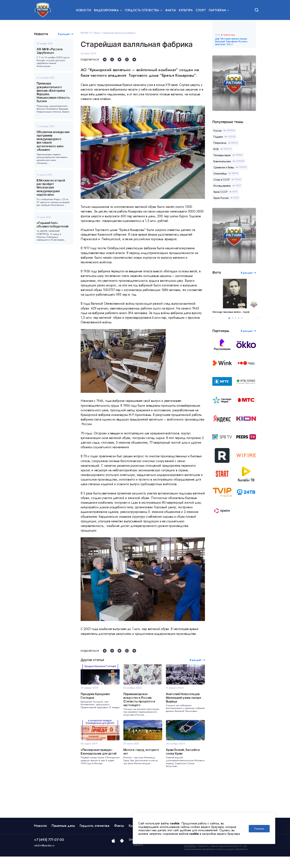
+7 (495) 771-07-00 (49, 851)
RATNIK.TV (86, 33)
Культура (186, 10)
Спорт (201, 10)
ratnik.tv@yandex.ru (44, 857)
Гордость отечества (95, 837)
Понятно (259, 829)
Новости (84, 10)
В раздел (64, 34)
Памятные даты (63, 837)
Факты (171, 10)
